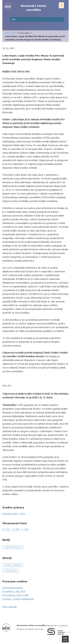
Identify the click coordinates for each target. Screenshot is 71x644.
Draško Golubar (13, 565)
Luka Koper (11, 570)
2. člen (25, 529)
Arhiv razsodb (10, 607)
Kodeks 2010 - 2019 (14, 514)
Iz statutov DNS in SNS (16, 595)
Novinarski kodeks (13, 588)
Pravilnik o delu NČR (15, 591)
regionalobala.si (13, 547)
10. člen (6, 529)
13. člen (16, 529)
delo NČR (10, 33)
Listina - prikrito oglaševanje (19, 599)
